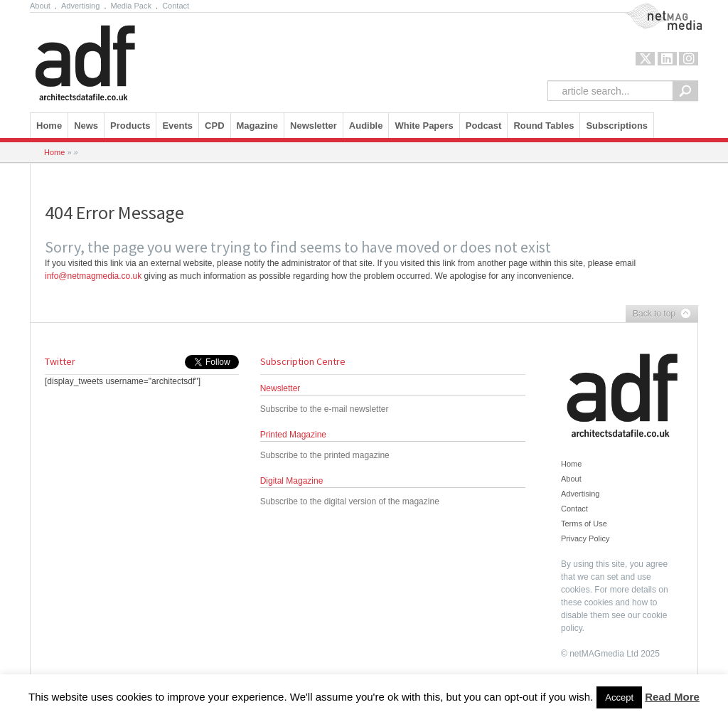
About (40, 6)
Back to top (658, 314)
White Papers (424, 126)
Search (685, 91)
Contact (176, 6)
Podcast (484, 126)
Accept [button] (619, 697)
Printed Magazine (293, 435)
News (86, 126)
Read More (672, 697)
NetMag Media (651, 9)
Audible (366, 126)
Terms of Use (584, 524)
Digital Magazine (292, 481)
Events (177, 126)
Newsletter (314, 126)
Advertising (80, 6)
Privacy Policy (585, 538)
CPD (214, 126)
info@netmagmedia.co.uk (93, 276)
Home (49, 126)
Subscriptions (617, 126)
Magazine (258, 126)
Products (130, 126)
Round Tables (544, 126)
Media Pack (131, 6)
